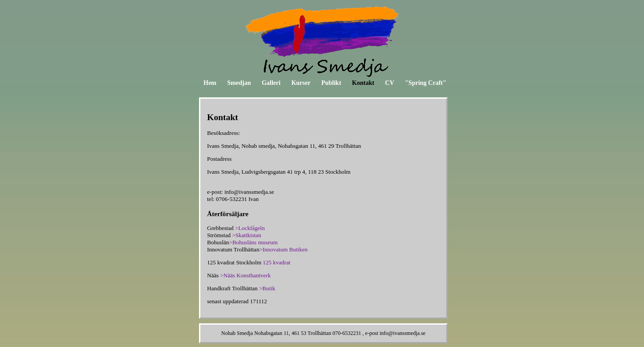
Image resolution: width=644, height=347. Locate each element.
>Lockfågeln (250, 228)
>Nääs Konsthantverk (245, 275)
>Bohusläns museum (253, 242)
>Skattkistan (247, 235)
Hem (210, 83)
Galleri (271, 83)
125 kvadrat (277, 262)
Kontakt (363, 83)
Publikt (331, 83)
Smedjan (239, 83)
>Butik (267, 288)
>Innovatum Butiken (284, 249)
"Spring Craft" (426, 83)
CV (390, 83)
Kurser (301, 83)
